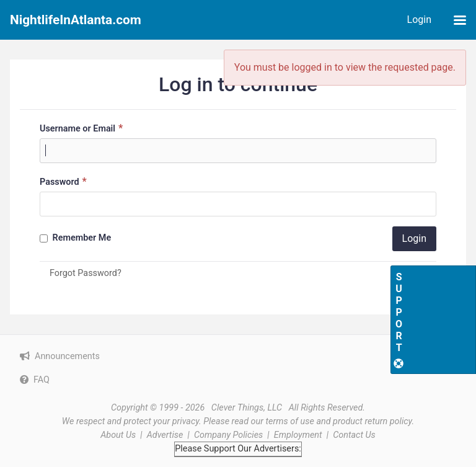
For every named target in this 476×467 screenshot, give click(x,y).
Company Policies (228, 435)
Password (65, 181)
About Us (118, 435)
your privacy (176, 421)
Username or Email (83, 128)
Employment (298, 435)
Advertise (165, 435)
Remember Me (75, 238)
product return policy (372, 421)
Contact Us (354, 435)
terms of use (290, 421)
